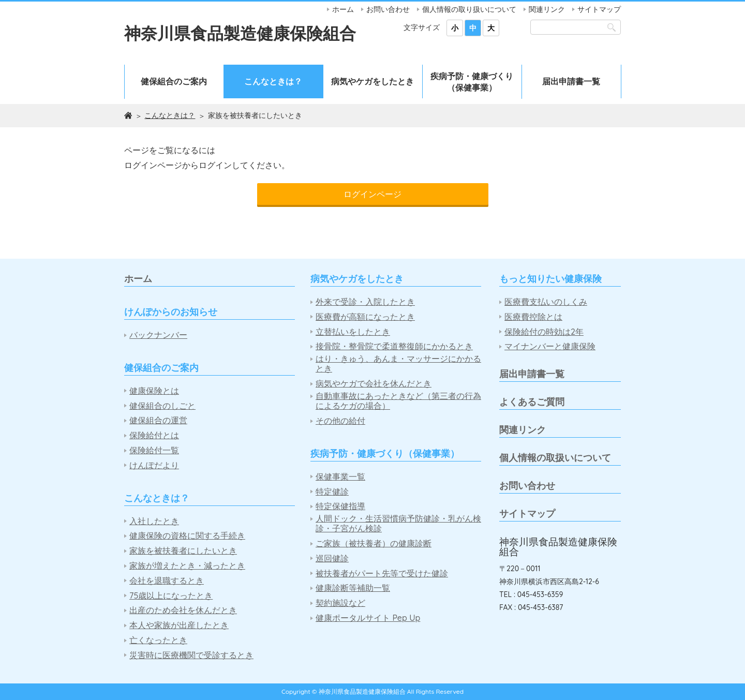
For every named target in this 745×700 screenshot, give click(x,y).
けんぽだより (154, 465)
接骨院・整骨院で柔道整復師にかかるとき (394, 346)
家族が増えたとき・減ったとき (187, 566)
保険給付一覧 (154, 450)
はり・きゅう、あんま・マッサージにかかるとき (398, 364)
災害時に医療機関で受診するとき (191, 655)
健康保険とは (154, 391)
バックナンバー (158, 335)
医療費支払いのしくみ (546, 302)
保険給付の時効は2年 (544, 332)
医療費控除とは (533, 317)
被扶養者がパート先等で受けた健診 (382, 574)
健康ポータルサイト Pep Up (368, 618)
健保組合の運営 (158, 420)
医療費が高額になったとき (365, 317)
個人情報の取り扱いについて (469, 9)
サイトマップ (599, 9)
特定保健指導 (340, 506)
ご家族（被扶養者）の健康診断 (374, 543)
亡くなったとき (158, 640)
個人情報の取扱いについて (555, 458)
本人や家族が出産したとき (179, 625)
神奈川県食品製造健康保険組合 (240, 33)
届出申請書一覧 (571, 81)
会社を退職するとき (167, 581)
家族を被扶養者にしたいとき (183, 551)
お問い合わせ (388, 9)
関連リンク (547, 9)
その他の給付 (340, 421)
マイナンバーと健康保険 (550, 346)
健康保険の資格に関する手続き (187, 536)
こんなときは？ (273, 81)
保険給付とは (154, 435)
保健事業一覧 (340, 477)
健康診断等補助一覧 (353, 588)
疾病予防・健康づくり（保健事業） (472, 82)
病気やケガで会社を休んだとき (374, 384)
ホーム (343, 9)
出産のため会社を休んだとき (183, 610)
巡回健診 (332, 558)
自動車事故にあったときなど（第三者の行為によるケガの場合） (398, 401)
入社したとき (154, 521)
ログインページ (373, 194)
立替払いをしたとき (353, 332)
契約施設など (340, 603)
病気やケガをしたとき (373, 81)
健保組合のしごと (162, 406)
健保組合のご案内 (174, 81)
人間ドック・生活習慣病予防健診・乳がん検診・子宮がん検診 (398, 524)
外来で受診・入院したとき (365, 302)
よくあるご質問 (532, 402)
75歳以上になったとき (171, 596)
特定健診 (332, 492)
